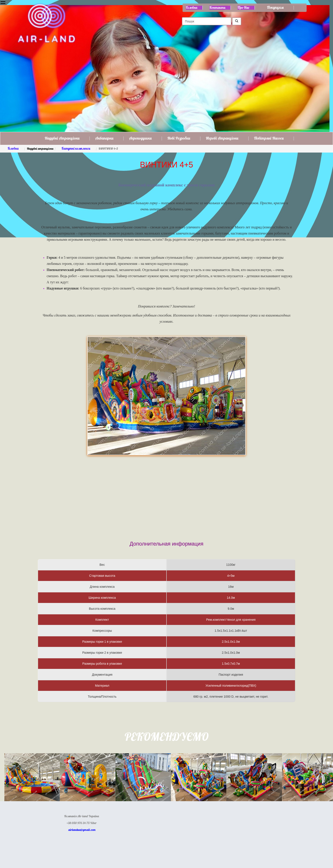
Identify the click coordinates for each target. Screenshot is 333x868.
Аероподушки (140, 138)
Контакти (217, 8)
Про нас (243, 8)
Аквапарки (104, 138)
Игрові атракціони (222, 138)
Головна (192, 8)
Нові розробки (179, 138)
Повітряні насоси (269, 138)
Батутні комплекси (76, 149)
